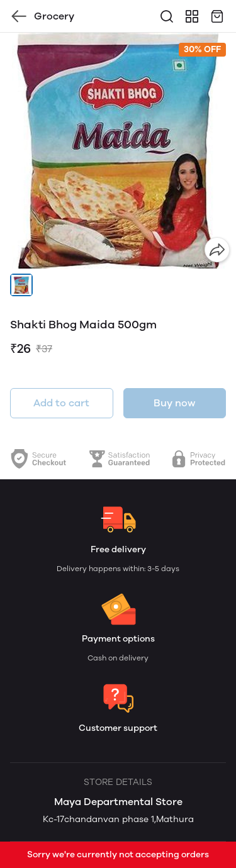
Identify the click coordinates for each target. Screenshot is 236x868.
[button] (21, 285)
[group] (118, 151)
